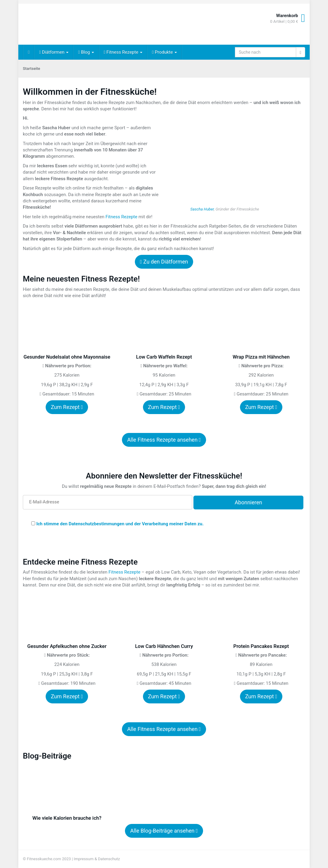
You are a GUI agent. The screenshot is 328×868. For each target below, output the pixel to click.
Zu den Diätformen (164, 262)
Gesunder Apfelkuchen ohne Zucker (67, 646)
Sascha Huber (202, 209)
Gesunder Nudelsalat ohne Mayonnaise (67, 357)
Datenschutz (109, 859)
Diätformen (54, 52)
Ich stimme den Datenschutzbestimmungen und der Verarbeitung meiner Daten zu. (120, 524)
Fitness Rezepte (123, 52)
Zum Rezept (67, 407)
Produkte (164, 52)
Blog (86, 52)
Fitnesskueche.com (44, 859)
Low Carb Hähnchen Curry (164, 646)
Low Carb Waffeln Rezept (164, 357)
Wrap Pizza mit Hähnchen (261, 357)
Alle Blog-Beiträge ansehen (164, 831)
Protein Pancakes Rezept (261, 646)
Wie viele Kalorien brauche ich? (67, 818)
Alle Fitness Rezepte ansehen (164, 440)
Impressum (84, 859)
